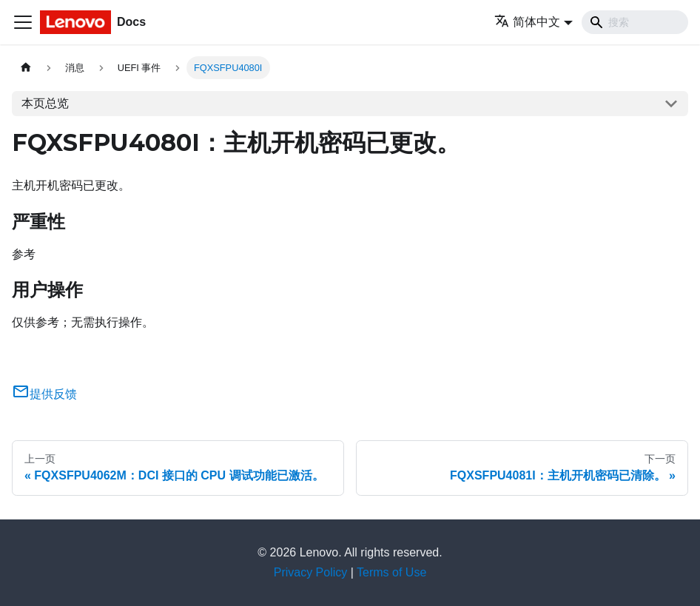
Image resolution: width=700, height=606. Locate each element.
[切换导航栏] (23, 22)
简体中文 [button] (527, 22)
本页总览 (45, 103)
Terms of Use (391, 572)
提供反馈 (44, 394)
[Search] (635, 22)
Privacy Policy (311, 572)
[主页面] (26, 68)
